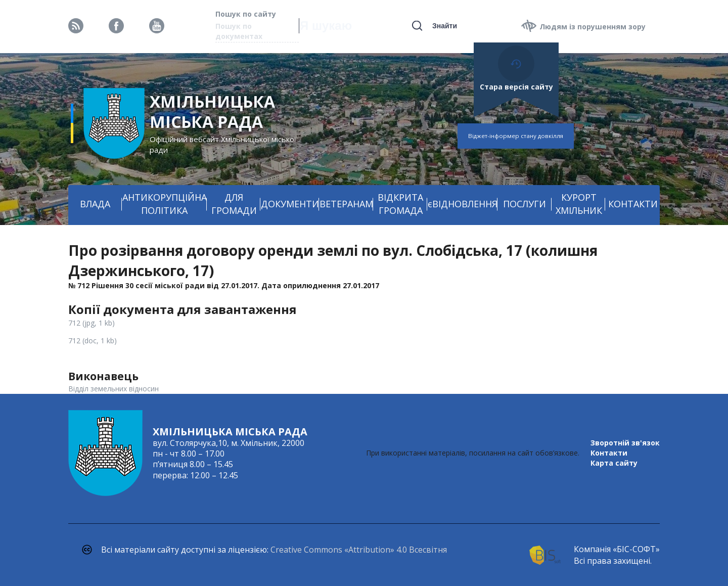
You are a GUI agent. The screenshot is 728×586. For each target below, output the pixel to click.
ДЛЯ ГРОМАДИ (234, 204)
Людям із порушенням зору (593, 27)
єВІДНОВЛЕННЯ (463, 204)
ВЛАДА (95, 204)
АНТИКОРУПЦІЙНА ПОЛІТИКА (165, 204)
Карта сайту (614, 463)
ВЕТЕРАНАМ (346, 204)
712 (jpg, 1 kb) (92, 323)
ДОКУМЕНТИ (290, 204)
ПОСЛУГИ (525, 204)
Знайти (445, 26)
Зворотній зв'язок (625, 443)
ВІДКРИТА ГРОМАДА (400, 204)
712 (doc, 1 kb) (93, 341)
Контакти (609, 453)
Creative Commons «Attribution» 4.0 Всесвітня (359, 550)
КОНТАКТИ (633, 204)
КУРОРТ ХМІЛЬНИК (579, 204)
